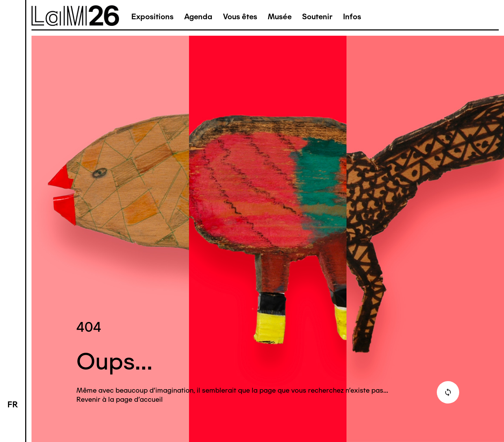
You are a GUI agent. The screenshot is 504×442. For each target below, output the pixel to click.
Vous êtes (240, 17)
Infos (352, 17)
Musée (280, 17)
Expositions (152, 17)
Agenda (198, 17)
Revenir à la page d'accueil (120, 399)
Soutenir (317, 17)
